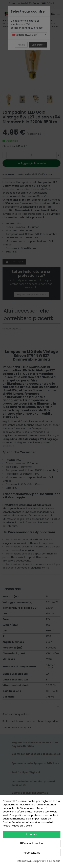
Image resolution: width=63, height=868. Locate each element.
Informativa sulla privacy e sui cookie (39, 861)
